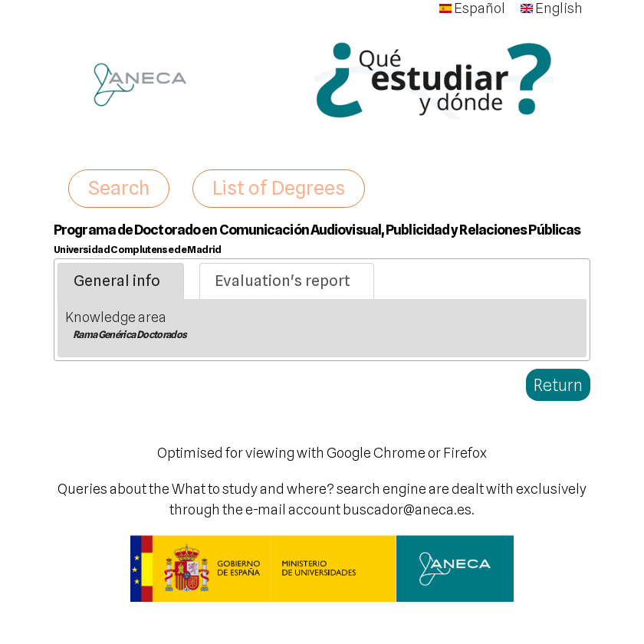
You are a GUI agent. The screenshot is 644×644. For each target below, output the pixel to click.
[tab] (121, 281)
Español (472, 8)
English (552, 8)
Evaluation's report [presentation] (283, 281)
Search (119, 188)
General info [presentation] (117, 281)
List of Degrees (279, 188)
